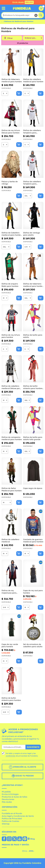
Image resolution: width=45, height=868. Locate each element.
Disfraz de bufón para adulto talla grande (33, 438)
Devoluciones (8, 799)
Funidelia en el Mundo (12, 813)
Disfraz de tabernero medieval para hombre (12, 80)
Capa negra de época (33, 488)
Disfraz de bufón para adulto (33, 336)
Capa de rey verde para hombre (10, 645)
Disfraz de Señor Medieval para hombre (12, 489)
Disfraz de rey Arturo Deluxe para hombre (11, 132)
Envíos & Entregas (10, 794)
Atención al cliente (23, 767)
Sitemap (6, 824)
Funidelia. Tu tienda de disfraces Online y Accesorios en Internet (22, 8)
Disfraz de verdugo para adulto (32, 234)
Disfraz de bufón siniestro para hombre (11, 699)
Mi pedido (6, 792)
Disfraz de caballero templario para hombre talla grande (32, 183)
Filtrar (10, 38)
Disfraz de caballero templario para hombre (32, 132)
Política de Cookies (10, 821)
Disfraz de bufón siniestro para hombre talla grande (33, 387)
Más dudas (7, 802)
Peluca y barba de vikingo (10, 183)
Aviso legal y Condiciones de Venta (18, 816)
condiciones (11, 756)
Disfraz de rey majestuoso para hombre (9, 592)
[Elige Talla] (5, 93)
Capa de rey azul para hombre (33, 592)
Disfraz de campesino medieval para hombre (12, 438)
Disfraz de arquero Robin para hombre (10, 285)
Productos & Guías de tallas (15, 797)
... (2, 21)
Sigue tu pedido (23, 776)
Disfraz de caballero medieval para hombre (33, 80)
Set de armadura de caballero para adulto (33, 645)
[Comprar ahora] (19, 93)
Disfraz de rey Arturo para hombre (11, 336)
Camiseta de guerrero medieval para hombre (33, 541)
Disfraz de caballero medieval (10, 541)
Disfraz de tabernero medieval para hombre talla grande (33, 285)
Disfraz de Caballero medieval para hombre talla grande (12, 234)
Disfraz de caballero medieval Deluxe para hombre (11, 387)
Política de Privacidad (12, 818)
